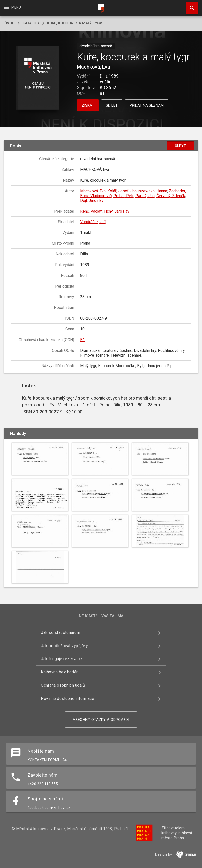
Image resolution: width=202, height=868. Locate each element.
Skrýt (180, 146)
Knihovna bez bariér (59, 672)
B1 (82, 340)
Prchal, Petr (124, 196)
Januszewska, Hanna (149, 191)
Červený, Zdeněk (171, 196)
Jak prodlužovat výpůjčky (64, 646)
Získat (88, 105)
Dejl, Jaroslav (92, 200)
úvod (10, 23)
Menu (12, 7)
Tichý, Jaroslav (117, 211)
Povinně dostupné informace (67, 698)
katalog (31, 23)
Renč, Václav (91, 211)
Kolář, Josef (118, 191)
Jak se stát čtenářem (60, 632)
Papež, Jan (145, 196)
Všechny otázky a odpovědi (101, 720)
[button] (38, 78)
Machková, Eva (94, 67)
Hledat (190, 5)
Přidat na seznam (147, 105)
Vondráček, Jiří (93, 222)
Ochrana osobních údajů (63, 685)
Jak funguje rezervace (61, 659)
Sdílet (112, 105)
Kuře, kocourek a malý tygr (75, 23)
